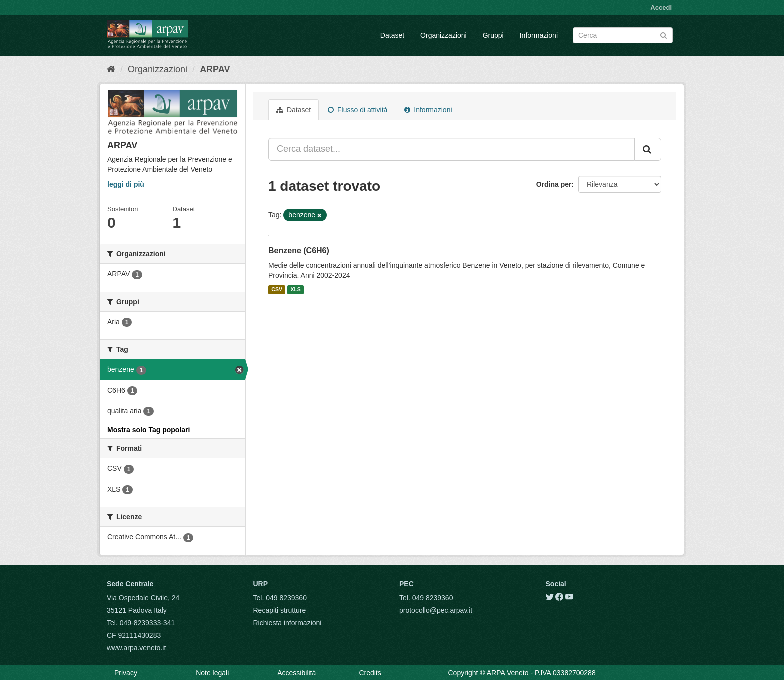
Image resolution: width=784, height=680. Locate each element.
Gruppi (493, 35)
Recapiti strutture (280, 610)
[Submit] (664, 35)
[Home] (111, 69)
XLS (295, 290)
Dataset (392, 35)
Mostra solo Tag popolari (149, 430)
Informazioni (539, 35)
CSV (277, 290)
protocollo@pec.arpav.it (436, 610)
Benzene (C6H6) (299, 251)
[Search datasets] (623, 35)
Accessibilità (297, 673)
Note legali (212, 673)
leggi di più (126, 184)
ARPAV (215, 69)
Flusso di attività (358, 110)
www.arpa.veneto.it (136, 648)
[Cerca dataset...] (452, 149)
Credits (370, 673)
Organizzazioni (444, 35)
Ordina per (554, 184)
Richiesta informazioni (288, 623)
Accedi (661, 8)
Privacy (126, 673)
